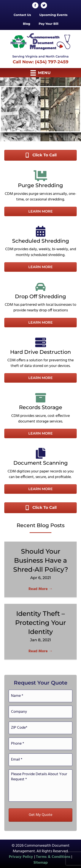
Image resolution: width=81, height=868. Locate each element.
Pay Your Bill (48, 24)
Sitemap (41, 863)
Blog (27, 24)
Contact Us (22, 15)
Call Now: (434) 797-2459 (41, 62)
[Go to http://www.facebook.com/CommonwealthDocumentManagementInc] (35, 6)
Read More (41, 589)
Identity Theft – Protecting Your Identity (40, 623)
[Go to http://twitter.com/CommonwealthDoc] (44, 6)
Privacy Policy (21, 857)
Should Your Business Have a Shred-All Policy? (41, 560)
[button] (40, 211)
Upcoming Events (53, 15)
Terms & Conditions (53, 857)
